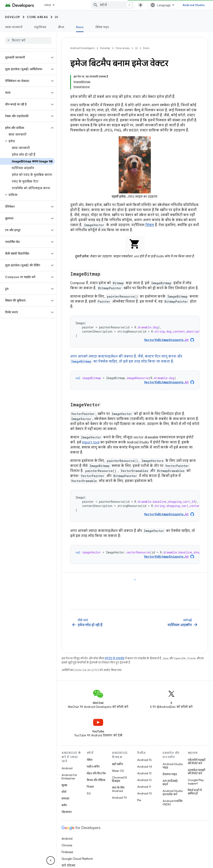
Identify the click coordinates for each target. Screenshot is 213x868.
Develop (13, 17)
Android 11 (144, 773)
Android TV (119, 784)
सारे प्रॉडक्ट (68, 852)
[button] (25, 57)
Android (67, 755)
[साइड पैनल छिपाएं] (51, 860)
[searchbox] (28, 40)
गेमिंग (90, 746)
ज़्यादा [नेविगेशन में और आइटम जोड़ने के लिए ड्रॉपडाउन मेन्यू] (47, 5)
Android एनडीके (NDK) (173, 789)
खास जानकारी (14, 27)
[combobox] (112, 5)
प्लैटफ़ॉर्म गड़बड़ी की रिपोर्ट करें (197, 748)
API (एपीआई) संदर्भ (170, 769)
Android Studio (194, 5)
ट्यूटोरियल (40, 27)
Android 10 (145, 780)
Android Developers (82, 48)
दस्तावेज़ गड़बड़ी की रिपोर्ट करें (197, 758)
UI (57, 17)
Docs (146, 48)
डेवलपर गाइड (170, 761)
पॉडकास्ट (67, 798)
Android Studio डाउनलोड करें (173, 779)
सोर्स (64, 778)
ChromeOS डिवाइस (120, 766)
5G (89, 780)
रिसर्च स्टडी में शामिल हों (195, 778)
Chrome (67, 832)
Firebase (67, 839)
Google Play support (196, 768)
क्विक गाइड (102, 27)
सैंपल (61, 27)
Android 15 (144, 746)
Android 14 (145, 753)
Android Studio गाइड (173, 752)
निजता (90, 773)
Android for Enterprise (69, 763)
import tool (91, 442)
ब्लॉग (64, 792)
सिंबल (150, 225)
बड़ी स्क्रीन (118, 751)
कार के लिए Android (118, 776)
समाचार (65, 785)
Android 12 (144, 767)
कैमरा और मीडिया (96, 767)
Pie (139, 787)
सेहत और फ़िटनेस (96, 760)
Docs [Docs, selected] (80, 27)
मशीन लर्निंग (93, 753)
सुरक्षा (64, 772)
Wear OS (118, 757)
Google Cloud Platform (77, 845)
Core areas (37, 17)
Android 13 (144, 760)
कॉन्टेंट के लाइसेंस (115, 645)
